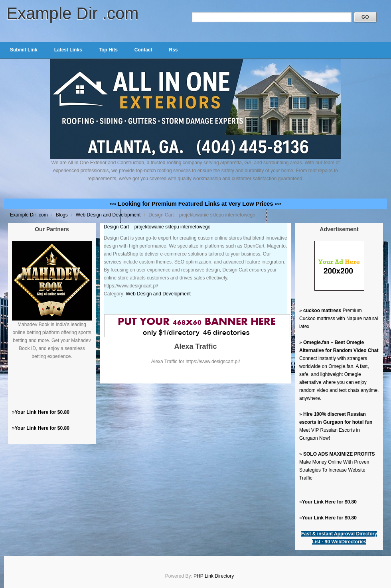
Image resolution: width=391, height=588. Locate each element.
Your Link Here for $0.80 (42, 412)
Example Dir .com (72, 13)
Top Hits (108, 50)
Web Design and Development (109, 215)
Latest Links (68, 50)
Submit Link (24, 50)
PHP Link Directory (214, 576)
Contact (143, 50)
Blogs (62, 215)
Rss (173, 50)
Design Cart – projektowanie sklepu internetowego (157, 227)
